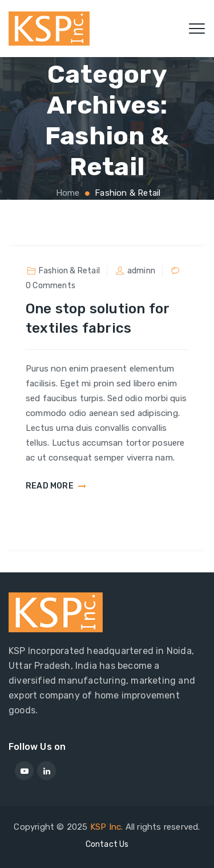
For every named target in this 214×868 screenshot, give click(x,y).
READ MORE (50, 486)
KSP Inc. (107, 827)
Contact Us (107, 844)
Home (67, 193)
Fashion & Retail (69, 271)
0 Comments (51, 286)
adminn (141, 271)
